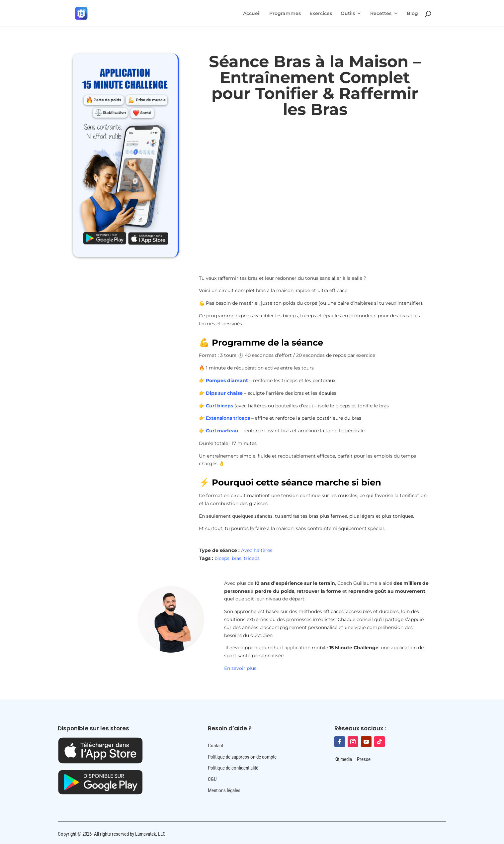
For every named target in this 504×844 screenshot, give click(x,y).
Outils (348, 14)
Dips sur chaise (224, 393)
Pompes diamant (227, 380)
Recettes (381, 14)
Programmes (285, 14)
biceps (222, 558)
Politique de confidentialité (233, 768)
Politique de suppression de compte (242, 757)
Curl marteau (222, 431)
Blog (412, 14)
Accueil (252, 14)
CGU (212, 779)
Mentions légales (224, 791)
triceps (252, 558)
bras (237, 558)
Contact (215, 746)
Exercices (321, 14)
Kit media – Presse (352, 759)
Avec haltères (257, 550)
